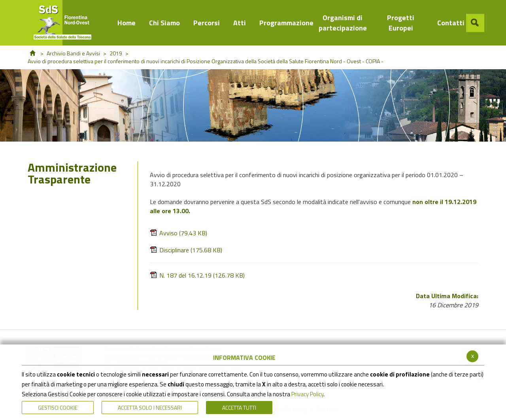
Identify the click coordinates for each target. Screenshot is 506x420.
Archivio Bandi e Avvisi (73, 53)
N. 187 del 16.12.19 (197, 275)
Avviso (178, 233)
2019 (116, 53)
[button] (475, 23)
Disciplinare (186, 250)
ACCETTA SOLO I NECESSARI (150, 408)
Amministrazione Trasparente (72, 175)
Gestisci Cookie (58, 408)
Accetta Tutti (239, 408)
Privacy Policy (307, 394)
